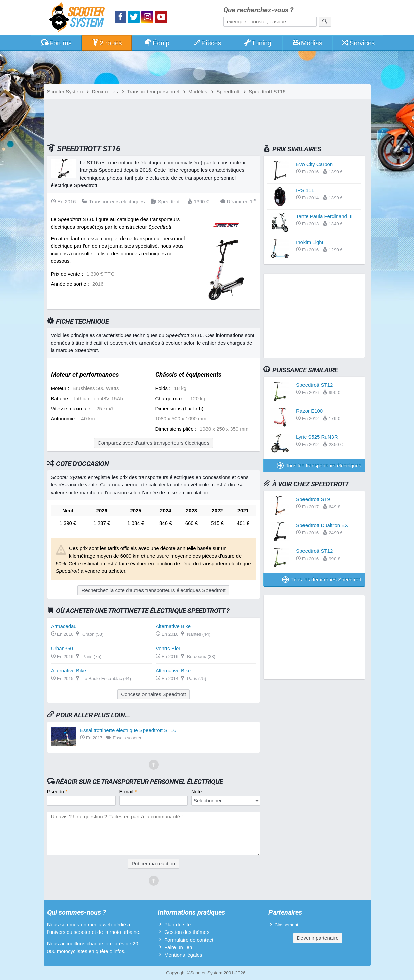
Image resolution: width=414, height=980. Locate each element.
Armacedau (64, 626)
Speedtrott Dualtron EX (322, 525)
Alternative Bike (173, 626)
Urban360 (62, 648)
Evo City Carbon (314, 164)
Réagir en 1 (238, 201)
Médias (307, 43)
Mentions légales (183, 955)
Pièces (207, 43)
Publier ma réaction (153, 864)
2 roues (107, 43)
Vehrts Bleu (169, 648)
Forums (56, 43)
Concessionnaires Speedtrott (153, 694)
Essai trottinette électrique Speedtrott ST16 (128, 730)
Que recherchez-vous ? (258, 10)
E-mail (128, 792)
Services (358, 43)
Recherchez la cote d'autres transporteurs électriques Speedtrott (153, 590)
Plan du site (178, 925)
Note (197, 792)
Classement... (289, 925)
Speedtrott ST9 (313, 499)
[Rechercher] (325, 22)
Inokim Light (310, 242)
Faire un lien (178, 947)
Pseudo (57, 792)
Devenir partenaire (317, 938)
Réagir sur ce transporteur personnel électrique (139, 782)
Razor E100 (309, 411)
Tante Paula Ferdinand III (324, 216)
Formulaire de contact (189, 940)
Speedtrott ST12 (314, 385)
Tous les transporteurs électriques (319, 465)
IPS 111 (305, 190)
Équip (157, 43)
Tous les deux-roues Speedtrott (322, 580)
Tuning (257, 43)
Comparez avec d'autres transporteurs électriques (153, 443)
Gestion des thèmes (187, 932)
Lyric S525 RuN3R (317, 437)
